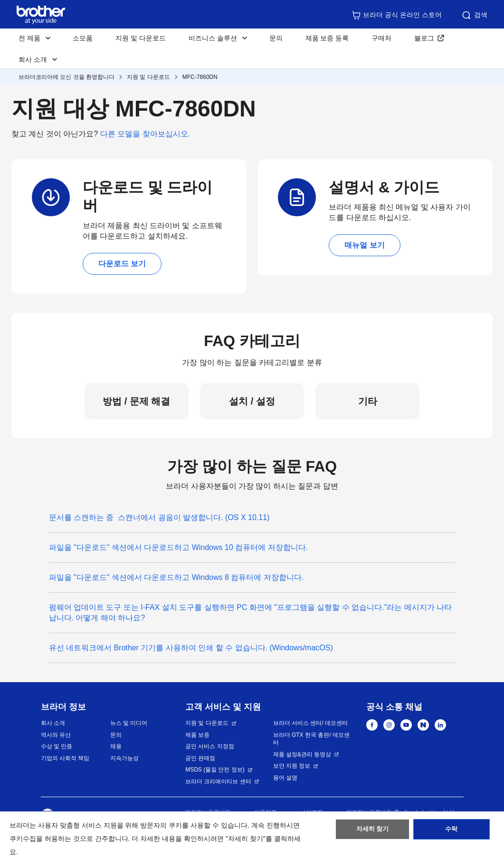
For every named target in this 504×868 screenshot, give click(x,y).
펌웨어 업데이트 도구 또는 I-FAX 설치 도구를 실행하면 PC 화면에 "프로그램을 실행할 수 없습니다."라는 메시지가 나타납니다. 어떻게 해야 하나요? (251, 612)
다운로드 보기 (122, 264)
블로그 (424, 38)
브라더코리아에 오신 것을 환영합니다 (67, 77)
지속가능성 (124, 758)
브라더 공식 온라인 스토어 (397, 15)
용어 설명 (285, 778)
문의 (276, 38)
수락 (451, 831)
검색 (474, 15)
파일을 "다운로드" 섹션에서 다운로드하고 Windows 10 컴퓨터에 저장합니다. (179, 547)
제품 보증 (197, 735)
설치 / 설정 (252, 401)
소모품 (83, 38)
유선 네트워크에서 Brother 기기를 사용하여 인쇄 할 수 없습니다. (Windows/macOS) (191, 648)
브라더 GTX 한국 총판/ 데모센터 (311, 739)
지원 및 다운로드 (141, 38)
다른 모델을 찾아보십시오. (145, 134)
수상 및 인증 (57, 746)
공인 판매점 (200, 758)
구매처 (381, 38)
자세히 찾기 (373, 831)
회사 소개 (53, 723)
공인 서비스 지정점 (210, 746)
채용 (116, 746)
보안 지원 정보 (292, 766)
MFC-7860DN (200, 77)
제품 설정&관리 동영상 (302, 754)
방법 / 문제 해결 (136, 401)
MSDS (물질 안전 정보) (215, 770)
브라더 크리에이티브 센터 (218, 781)
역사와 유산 (56, 735)
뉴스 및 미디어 (129, 723)
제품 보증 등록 (327, 38)
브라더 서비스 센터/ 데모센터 (310, 723)
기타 (368, 401)
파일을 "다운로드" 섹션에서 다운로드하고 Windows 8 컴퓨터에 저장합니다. (176, 577)
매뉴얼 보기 (364, 245)
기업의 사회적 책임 (65, 758)
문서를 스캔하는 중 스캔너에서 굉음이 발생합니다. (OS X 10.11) (159, 517)
